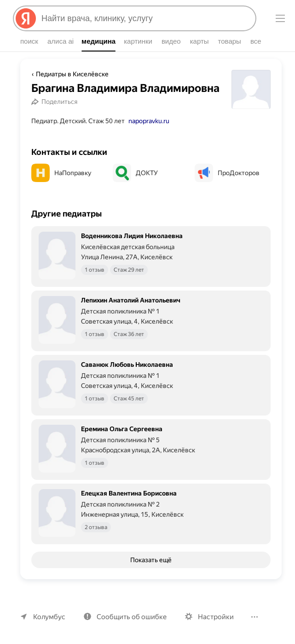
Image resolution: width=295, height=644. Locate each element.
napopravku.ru (149, 134)
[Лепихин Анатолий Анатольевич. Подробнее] (151, 333)
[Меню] (280, 18)
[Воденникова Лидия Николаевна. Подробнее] (151, 268)
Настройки (216, 617)
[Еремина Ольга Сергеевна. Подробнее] (151, 462)
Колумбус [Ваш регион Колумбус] (49, 617)
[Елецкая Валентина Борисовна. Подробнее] (151, 526)
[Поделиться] (56, 114)
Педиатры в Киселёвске (72, 74)
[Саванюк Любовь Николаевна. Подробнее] (151, 397)
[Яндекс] (26, 18)
